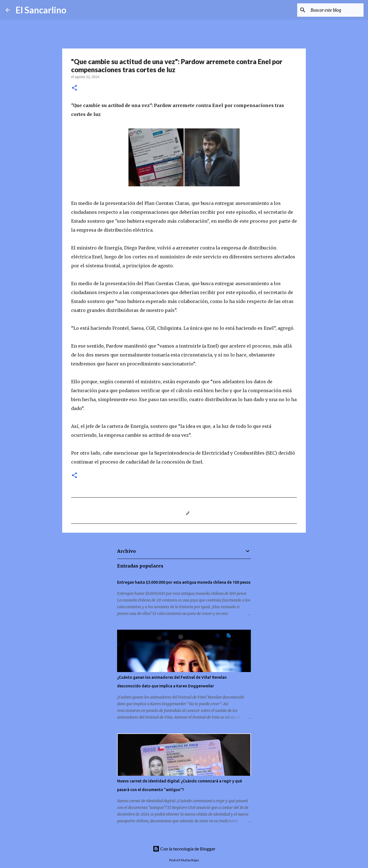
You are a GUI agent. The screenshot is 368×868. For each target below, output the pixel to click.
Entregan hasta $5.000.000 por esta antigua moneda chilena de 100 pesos (184, 582)
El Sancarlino (41, 10)
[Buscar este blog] (334, 10)
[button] (74, 88)
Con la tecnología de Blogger (184, 849)
